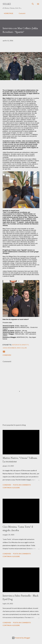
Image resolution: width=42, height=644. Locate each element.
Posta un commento (22, 485)
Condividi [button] (7, 355)
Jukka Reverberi (9, 348)
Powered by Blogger (21, 638)
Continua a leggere (11, 488)
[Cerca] (33, 4)
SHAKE (7, 4)
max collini (22, 348)
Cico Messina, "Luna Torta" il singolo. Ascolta (18, 528)
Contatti (21, 13)
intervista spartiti (20, 345)
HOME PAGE (7, 13)
